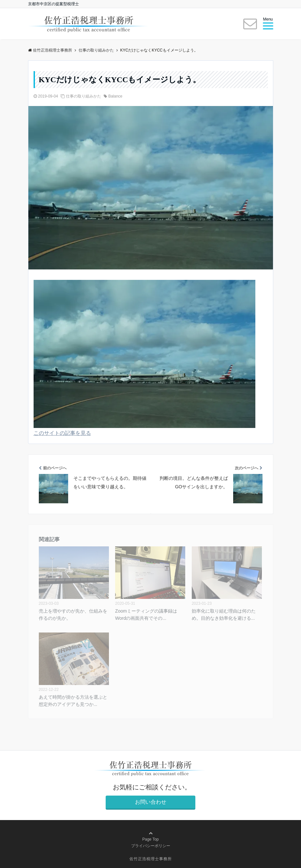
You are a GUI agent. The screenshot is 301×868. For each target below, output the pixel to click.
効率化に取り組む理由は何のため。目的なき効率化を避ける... (224, 615)
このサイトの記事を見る (62, 433)
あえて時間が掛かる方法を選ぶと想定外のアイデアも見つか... (73, 701)
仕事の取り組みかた (83, 96)
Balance (115, 96)
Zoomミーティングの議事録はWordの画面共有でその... (146, 615)
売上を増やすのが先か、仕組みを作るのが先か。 (73, 615)
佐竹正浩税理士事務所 (151, 859)
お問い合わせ (151, 802)
